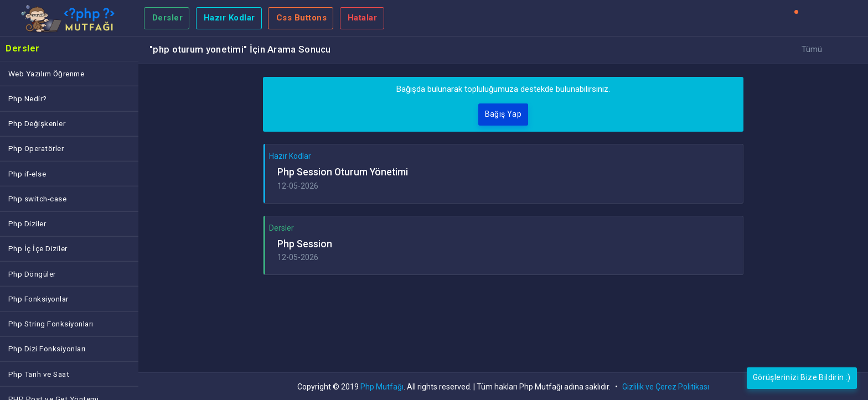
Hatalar (363, 18)
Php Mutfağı (382, 387)
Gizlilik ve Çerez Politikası (666, 387)
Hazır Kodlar (229, 18)
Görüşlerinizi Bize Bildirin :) (802, 377)
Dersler (168, 18)
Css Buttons (302, 18)
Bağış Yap (503, 114)
